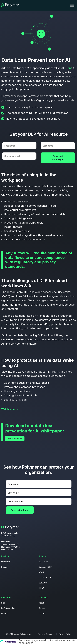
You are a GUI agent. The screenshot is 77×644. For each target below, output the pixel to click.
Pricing (4, 567)
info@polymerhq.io (10, 533)
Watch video (9, 409)
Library (4, 613)
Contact (42, 613)
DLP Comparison (9, 608)
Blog (3, 603)
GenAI (69, 68)
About (41, 603)
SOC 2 (41, 572)
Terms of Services (45, 634)
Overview (6, 562)
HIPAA (41, 588)
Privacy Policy (65, 634)
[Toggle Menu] (72, 5)
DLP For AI (43, 562)
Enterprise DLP (45, 567)
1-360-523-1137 (8, 536)
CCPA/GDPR (44, 583)
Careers (42, 608)
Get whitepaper (15, 438)
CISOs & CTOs (45, 577)
